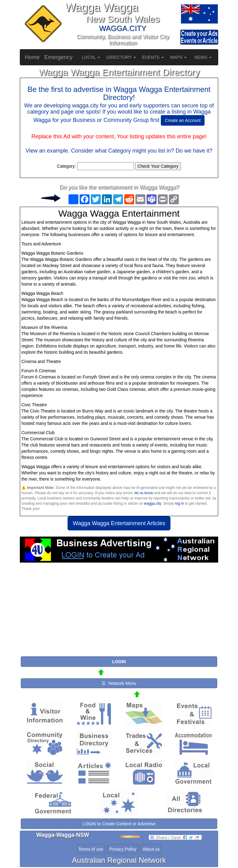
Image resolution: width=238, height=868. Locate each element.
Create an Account (183, 120)
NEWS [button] (203, 57)
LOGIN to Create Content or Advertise (119, 824)
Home (32, 57)
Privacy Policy (123, 849)
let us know (144, 493)
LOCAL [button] (91, 57)
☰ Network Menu (119, 683)
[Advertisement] (119, 612)
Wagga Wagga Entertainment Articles (119, 523)
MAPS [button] (178, 57)
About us (151, 849)
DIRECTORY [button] (121, 57)
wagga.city (152, 503)
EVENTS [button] (153, 57)
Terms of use (91, 849)
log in (179, 503)
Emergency (58, 57)
